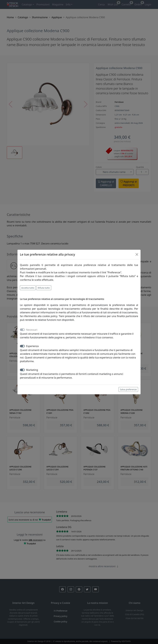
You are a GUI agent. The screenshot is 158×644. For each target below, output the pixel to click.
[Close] (137, 254)
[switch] (22, 346)
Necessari (32, 330)
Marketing (32, 370)
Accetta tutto (28, 288)
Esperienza (32, 346)
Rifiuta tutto (44, 288)
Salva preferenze (128, 389)
